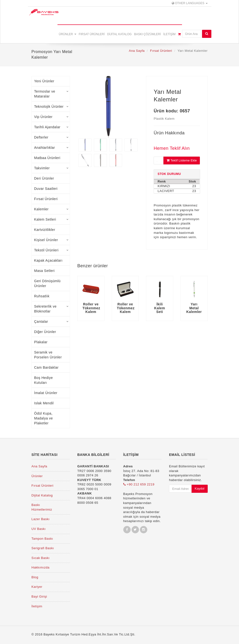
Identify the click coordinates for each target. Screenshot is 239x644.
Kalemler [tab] (51, 209)
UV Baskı (39, 529)
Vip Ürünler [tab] (51, 117)
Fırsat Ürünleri (92, 34)
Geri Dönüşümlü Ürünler (47, 283)
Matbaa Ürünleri (47, 158)
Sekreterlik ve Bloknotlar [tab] (51, 309)
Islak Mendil (44, 403)
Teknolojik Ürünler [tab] (51, 107)
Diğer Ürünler (45, 332)
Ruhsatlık (42, 296)
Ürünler (67, 34)
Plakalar (41, 342)
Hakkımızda (41, 567)
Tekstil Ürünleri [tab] (51, 250)
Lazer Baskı (41, 519)
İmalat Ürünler (46, 393)
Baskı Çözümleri (147, 34)
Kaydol (200, 488)
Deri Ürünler (44, 178)
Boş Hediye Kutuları (44, 380)
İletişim (169, 34)
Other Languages (190, 3)
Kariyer (37, 587)
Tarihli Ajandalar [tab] (51, 127)
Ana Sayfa (137, 51)
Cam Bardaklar (46, 367)
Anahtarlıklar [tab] (51, 148)
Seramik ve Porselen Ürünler (48, 355)
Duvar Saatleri (46, 189)
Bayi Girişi (39, 596)
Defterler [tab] (51, 137)
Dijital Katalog (119, 34)
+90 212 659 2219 (139, 484)
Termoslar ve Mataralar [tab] (51, 94)
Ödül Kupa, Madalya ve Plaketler (44, 418)
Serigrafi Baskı (43, 548)
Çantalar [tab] (51, 322)
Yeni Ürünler (44, 81)
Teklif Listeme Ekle (182, 160)
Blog (35, 577)
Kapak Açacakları (48, 260)
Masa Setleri (45, 271)
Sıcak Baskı (41, 558)
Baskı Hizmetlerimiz (42, 507)
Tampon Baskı (42, 539)
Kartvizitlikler (45, 230)
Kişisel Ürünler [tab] (51, 240)
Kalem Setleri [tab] (51, 219)
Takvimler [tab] (51, 168)
